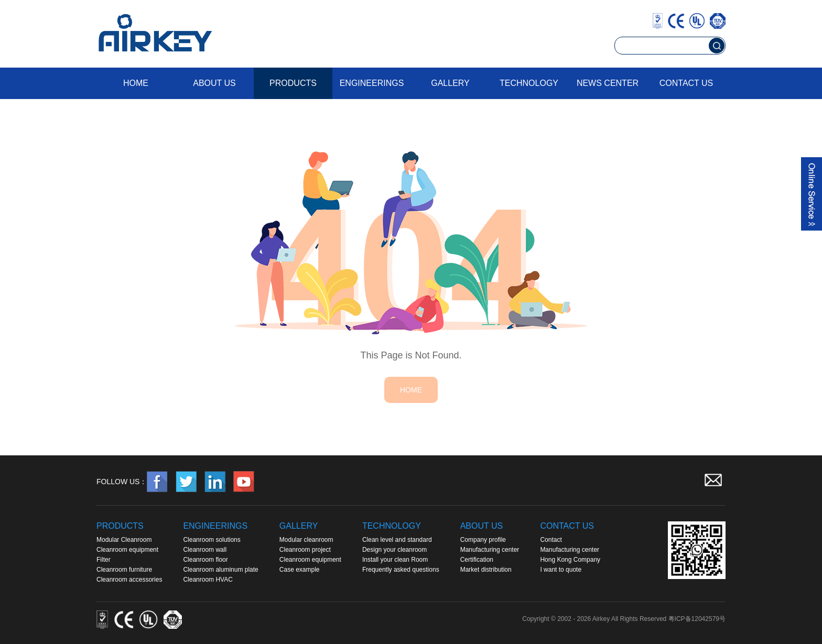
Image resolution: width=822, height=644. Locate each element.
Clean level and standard (397, 540)
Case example (300, 570)
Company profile (483, 540)
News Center (608, 83)
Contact (551, 540)
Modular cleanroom (306, 540)
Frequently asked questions (401, 570)
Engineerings (372, 83)
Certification (477, 560)
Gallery (450, 83)
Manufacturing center (490, 550)
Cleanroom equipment (127, 550)
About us (214, 83)
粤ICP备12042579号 (697, 619)
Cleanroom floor (205, 560)
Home (136, 83)
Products (293, 83)
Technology (529, 83)
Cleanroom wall (205, 550)
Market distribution (486, 570)
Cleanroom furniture (124, 570)
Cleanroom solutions (212, 540)
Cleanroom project (305, 550)
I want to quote (561, 570)
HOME (411, 390)
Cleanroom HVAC (208, 580)
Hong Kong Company (570, 560)
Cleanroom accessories (129, 580)
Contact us (686, 83)
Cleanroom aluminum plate (220, 570)
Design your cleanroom (394, 550)
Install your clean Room (395, 560)
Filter (104, 560)
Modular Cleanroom (124, 540)
